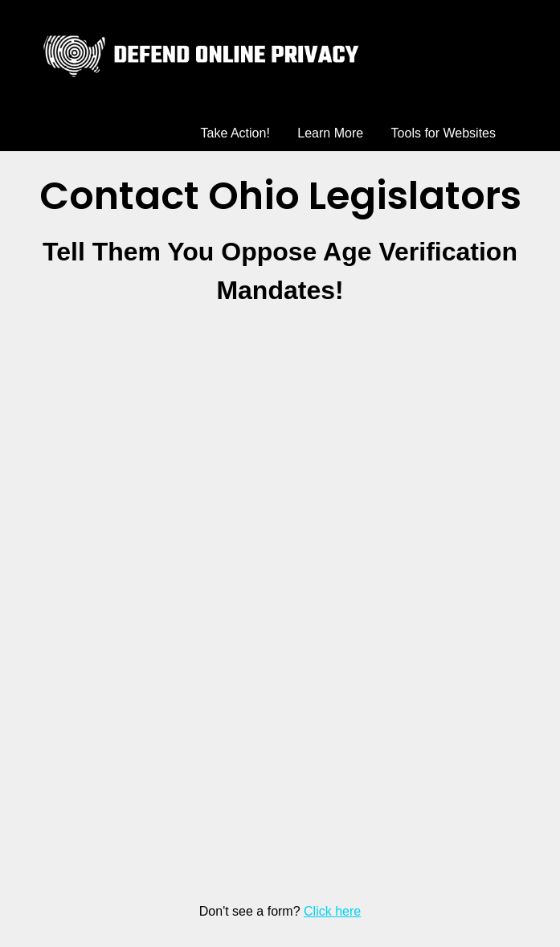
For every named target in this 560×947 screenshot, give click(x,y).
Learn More (330, 133)
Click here (332, 911)
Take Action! (235, 133)
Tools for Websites (444, 133)
